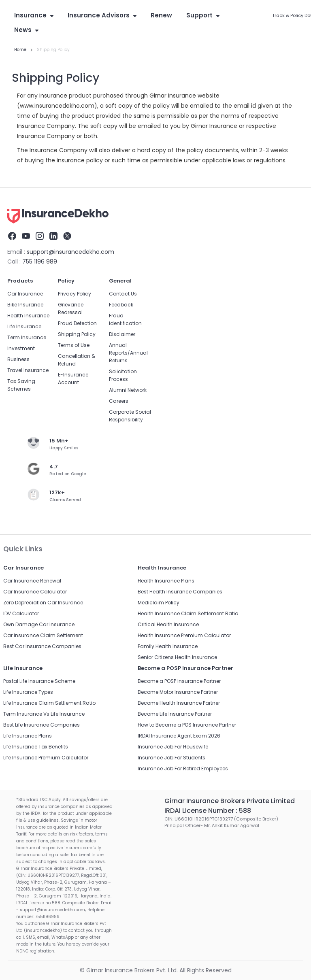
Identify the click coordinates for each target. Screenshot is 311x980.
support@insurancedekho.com (70, 252)
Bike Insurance (25, 305)
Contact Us (123, 294)
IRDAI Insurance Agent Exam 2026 (179, 736)
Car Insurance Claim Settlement (43, 635)
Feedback (121, 305)
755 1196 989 (40, 261)
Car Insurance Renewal (32, 581)
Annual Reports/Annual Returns (128, 353)
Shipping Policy (77, 334)
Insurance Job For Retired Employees (183, 768)
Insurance (34, 15)
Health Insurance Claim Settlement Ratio (188, 613)
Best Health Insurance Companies (180, 592)
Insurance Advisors (102, 15)
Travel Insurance (28, 370)
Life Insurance (24, 326)
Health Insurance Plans (166, 581)
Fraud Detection (77, 323)
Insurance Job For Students (171, 758)
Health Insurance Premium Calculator (184, 635)
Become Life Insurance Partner (175, 714)
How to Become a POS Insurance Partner (187, 725)
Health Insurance (28, 316)
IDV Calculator (21, 613)
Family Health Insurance (168, 646)
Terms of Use (74, 345)
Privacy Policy (75, 294)
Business (18, 359)
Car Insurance (25, 294)
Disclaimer (122, 334)
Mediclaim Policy (159, 603)
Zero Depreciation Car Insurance (43, 603)
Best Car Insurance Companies (42, 646)
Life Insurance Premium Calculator (46, 758)
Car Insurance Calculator (35, 592)
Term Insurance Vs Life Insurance (44, 714)
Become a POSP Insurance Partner (179, 681)
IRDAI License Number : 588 (208, 811)
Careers (119, 401)
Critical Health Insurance (168, 624)
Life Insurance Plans (28, 736)
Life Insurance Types (28, 692)
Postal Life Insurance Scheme (39, 681)
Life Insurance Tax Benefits (36, 747)
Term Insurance (27, 337)
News (26, 30)
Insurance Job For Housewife (173, 747)
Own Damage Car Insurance (39, 624)
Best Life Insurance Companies (42, 725)
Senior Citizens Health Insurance (177, 657)
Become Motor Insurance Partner (178, 692)
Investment (21, 348)
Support (203, 15)
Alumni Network (128, 390)
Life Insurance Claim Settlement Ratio (49, 703)
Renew (161, 15)
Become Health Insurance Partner (179, 703)
